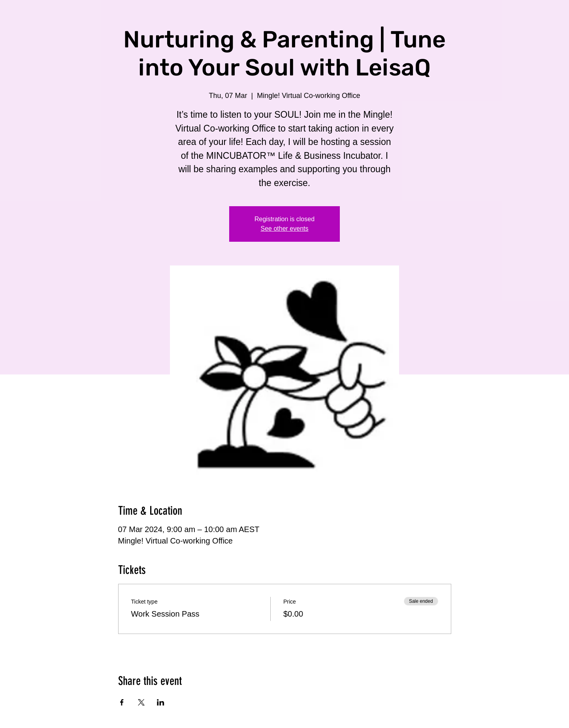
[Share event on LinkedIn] (161, 702)
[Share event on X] (141, 702)
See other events (285, 229)
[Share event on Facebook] (122, 702)
